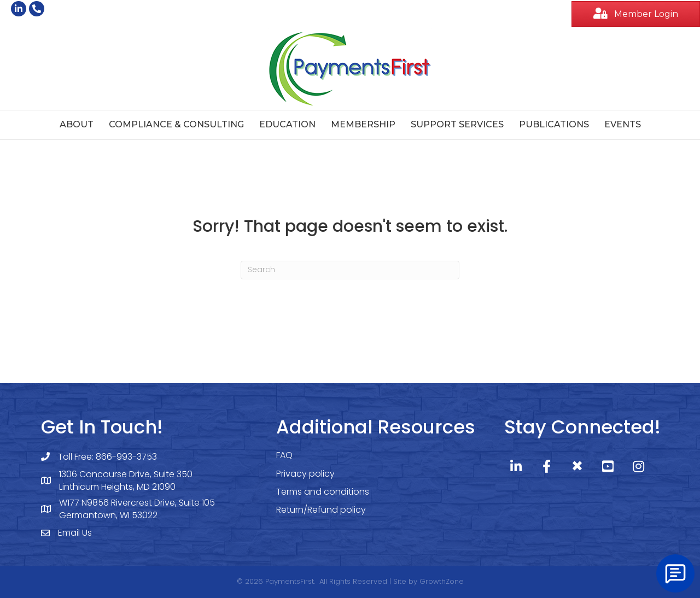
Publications (554, 124)
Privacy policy (305, 474)
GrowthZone (442, 581)
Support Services (457, 124)
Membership (363, 124)
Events (623, 124)
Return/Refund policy (321, 510)
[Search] (350, 270)
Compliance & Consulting (176, 124)
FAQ (284, 455)
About (77, 124)
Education (287, 124)
